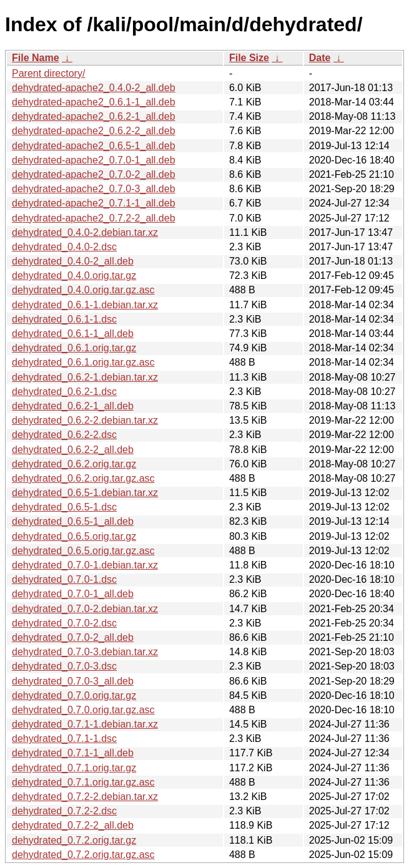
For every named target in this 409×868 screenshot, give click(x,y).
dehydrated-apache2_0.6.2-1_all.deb (94, 116)
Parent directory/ (48, 73)
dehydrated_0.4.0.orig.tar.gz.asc (83, 290)
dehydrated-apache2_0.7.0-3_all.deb (94, 189)
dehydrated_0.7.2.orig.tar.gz (74, 840)
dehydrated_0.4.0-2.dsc (64, 247)
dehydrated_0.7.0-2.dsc (64, 623)
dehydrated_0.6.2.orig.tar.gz (74, 464)
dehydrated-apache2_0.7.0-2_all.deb (94, 174)
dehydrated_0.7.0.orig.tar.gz (74, 695)
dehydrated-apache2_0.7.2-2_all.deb (94, 218)
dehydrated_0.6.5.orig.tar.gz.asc (83, 551)
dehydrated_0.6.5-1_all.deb (73, 521)
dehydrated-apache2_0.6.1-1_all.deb (94, 102)
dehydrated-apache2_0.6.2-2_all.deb (94, 131)
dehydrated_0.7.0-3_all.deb (73, 681)
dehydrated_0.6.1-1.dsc (64, 319)
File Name (36, 58)
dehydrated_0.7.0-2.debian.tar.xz (85, 609)
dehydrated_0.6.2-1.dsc (64, 392)
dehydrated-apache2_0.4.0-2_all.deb (94, 88)
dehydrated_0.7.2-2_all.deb (73, 825)
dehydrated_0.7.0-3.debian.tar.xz (85, 652)
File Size (249, 58)
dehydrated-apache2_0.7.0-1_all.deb (94, 160)
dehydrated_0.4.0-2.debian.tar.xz (85, 232)
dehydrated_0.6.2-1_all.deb (73, 406)
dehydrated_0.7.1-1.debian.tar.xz (85, 724)
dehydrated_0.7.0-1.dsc (64, 579)
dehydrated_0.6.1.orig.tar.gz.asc (83, 362)
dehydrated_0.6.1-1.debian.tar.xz (85, 305)
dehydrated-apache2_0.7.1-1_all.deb (94, 203)
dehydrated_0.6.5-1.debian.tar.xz (85, 493)
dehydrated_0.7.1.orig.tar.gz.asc (83, 782)
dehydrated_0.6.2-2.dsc (64, 435)
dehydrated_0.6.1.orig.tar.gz (74, 348)
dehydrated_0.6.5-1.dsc (64, 507)
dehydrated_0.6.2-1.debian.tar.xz (85, 377)
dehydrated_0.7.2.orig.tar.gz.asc (83, 855)
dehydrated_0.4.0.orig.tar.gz (74, 276)
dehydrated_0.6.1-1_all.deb (73, 334)
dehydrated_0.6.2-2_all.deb (73, 450)
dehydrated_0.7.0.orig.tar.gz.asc (83, 710)
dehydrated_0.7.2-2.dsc (64, 811)
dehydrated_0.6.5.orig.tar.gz (74, 536)
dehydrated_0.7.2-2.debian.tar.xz (85, 797)
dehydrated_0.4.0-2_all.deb (73, 261)
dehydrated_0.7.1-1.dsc (64, 739)
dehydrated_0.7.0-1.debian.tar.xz (85, 565)
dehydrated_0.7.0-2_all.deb (73, 637)
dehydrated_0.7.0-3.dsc (64, 666)
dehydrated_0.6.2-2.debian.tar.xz (85, 420)
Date (320, 58)
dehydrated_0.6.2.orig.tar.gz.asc (83, 478)
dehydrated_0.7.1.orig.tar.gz (74, 768)
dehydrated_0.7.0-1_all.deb (73, 594)
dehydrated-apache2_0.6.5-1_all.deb (94, 146)
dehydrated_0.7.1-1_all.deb (73, 753)
